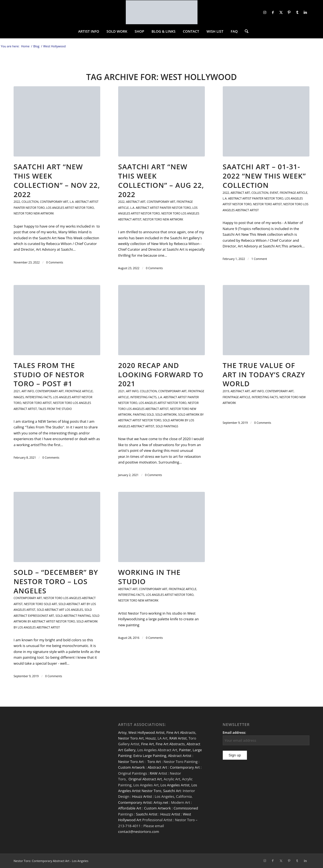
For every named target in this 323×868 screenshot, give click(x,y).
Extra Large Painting (150, 756)
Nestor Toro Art (131, 738)
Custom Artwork (131, 767)
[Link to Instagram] (265, 12)
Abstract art (136, 202)
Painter (185, 750)
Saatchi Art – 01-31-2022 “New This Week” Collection (264, 176)
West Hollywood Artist (146, 732)
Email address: (234, 733)
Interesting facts (38, 397)
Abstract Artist (180, 756)
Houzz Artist (142, 796)
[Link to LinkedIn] (305, 12)
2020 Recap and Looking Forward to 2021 (161, 375)
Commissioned (186, 808)
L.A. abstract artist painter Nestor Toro (161, 208)
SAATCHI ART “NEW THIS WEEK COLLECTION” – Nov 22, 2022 (57, 180)
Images (19, 397)
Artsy (122, 732)
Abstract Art (157, 767)
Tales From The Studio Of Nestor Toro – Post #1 (49, 375)
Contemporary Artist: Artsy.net (143, 802)
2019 (226, 391)
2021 (17, 391)
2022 (17, 202)
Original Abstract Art (145, 779)
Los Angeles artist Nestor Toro (70, 208)
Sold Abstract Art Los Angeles (60, 610)
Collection (30, 202)
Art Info (28, 391)
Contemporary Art (185, 767)
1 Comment (259, 259)
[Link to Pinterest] (289, 12)
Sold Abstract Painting (73, 616)
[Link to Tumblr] (297, 12)
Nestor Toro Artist (267, 204)
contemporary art (54, 202)
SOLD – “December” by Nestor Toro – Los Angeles (56, 581)
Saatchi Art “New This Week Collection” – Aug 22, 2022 (161, 180)
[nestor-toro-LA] (162, 12)
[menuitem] (89, 31)
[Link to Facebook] (273, 12)
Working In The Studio (149, 577)
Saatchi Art (172, 791)
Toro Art (154, 762)
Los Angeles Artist (175, 785)
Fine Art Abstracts (181, 732)
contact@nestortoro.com (139, 832)
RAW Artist (178, 738)
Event (274, 193)
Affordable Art (130, 808)
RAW (153, 773)
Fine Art (148, 744)
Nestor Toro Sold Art (40, 604)
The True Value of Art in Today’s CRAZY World (264, 375)
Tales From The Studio (55, 409)
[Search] (245, 31)
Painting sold (143, 415)
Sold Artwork (166, 415)
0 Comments (55, 262)
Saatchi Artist (147, 814)
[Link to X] (281, 12)
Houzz (151, 738)
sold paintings (167, 426)
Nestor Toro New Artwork (34, 213)
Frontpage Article (294, 193)
